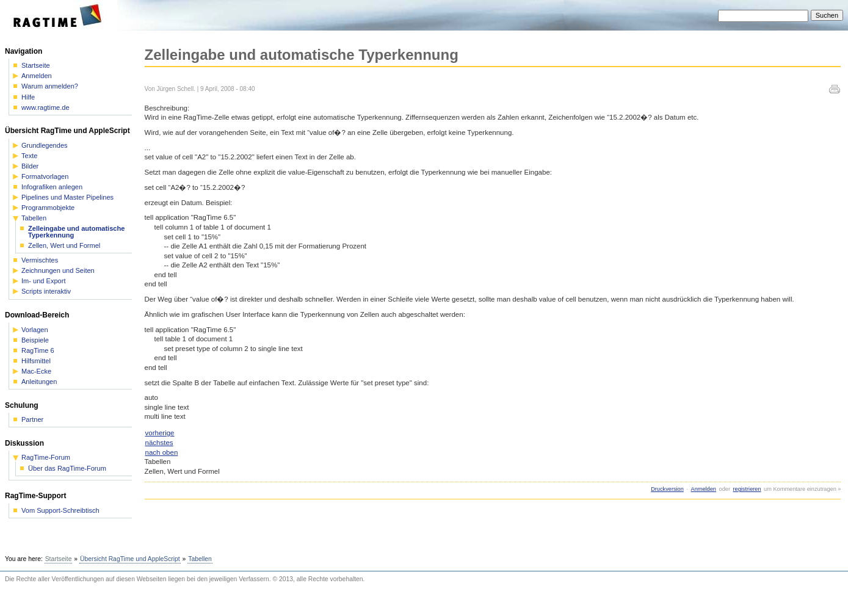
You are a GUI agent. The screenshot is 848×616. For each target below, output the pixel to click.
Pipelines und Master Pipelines (67, 197)
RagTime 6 (38, 351)
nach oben (162, 452)
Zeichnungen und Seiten (58, 271)
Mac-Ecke (36, 371)
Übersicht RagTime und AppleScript (130, 559)
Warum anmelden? (50, 86)
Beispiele (35, 340)
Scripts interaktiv (46, 292)
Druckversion (667, 489)
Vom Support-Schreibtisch (60, 511)
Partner (32, 420)
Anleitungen (39, 382)
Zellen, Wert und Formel (64, 246)
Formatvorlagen (45, 177)
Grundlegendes (45, 146)
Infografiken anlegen (52, 187)
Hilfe (28, 97)
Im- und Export (43, 281)
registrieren (747, 489)
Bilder (30, 166)
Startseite (36, 66)
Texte (29, 156)
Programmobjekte (48, 208)
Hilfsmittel (36, 361)
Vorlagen (35, 330)
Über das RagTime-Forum (67, 469)
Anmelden (704, 489)
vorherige (160, 433)
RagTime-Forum (46, 458)
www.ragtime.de (45, 108)
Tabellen (34, 218)
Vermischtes (40, 260)
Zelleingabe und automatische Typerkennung (76, 232)
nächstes (159, 443)
